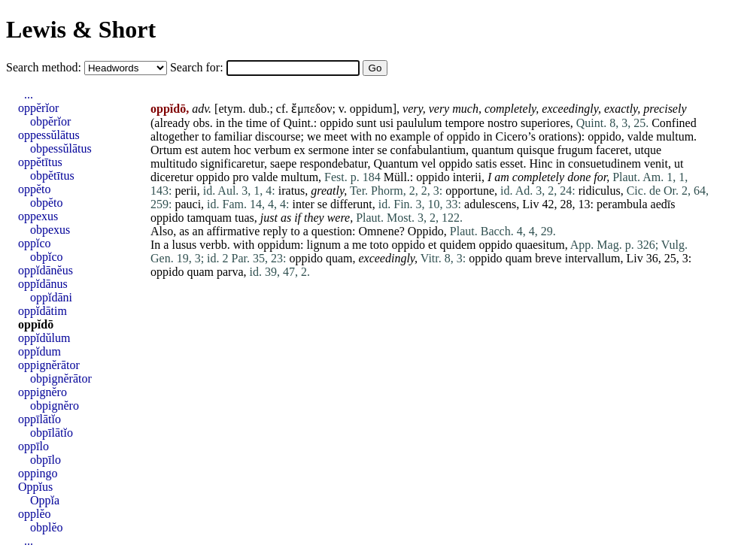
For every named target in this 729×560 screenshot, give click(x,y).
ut (679, 163)
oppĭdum (39, 351)
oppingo (38, 473)
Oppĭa (45, 500)
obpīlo (46, 460)
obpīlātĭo (52, 433)
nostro (503, 123)
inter (363, 150)
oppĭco (35, 243)
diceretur (172, 177)
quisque (536, 150)
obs (201, 123)
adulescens (490, 204)
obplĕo (47, 527)
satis (486, 163)
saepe (284, 163)
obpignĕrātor (61, 378)
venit (656, 163)
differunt (351, 204)
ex (300, 150)
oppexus (38, 216)
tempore (465, 123)
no (381, 136)
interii (467, 177)
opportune (470, 191)
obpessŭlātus (61, 148)
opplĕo (35, 514)
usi (386, 123)
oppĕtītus (40, 162)
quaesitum (540, 245)
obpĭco (47, 257)
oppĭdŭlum (44, 338)
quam (339, 258)
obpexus (50, 230)
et (433, 245)
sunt (367, 123)
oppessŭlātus (49, 135)
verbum (273, 150)
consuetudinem (604, 163)
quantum (493, 150)
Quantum (396, 163)
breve (548, 258)
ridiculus (600, 191)
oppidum (371, 109)
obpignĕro (55, 406)
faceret (612, 150)
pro (240, 177)
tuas (245, 218)
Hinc (541, 163)
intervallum (593, 258)
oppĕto (35, 189)
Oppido (426, 231)
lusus (184, 245)
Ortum (166, 150)
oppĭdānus (43, 284)
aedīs (663, 204)
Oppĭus (35, 487)
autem (216, 150)
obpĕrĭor (50, 121)
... (29, 94)
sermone (329, 150)
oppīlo (33, 446)
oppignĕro (43, 392)
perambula (622, 204)
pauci (188, 204)
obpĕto (47, 203)
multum (675, 136)
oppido (336, 123)
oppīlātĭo (39, 419)
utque (648, 150)
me (360, 245)
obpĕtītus (52, 176)
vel (429, 163)
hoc (243, 150)
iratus (292, 191)
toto (380, 245)
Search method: (45, 67)
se (382, 150)
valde (641, 136)
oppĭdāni (51, 297)
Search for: (198, 67)
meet (336, 136)
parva (230, 272)
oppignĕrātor (49, 365)
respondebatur (333, 163)
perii (185, 191)
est (192, 150)
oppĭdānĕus (46, 270)
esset (511, 163)
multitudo (174, 163)
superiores (545, 123)
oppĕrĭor (38, 108)
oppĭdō (36, 324)
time (257, 123)
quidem (457, 245)
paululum (419, 123)
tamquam (209, 218)
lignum (324, 245)
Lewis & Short (81, 29)
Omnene (379, 231)
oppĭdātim (43, 311)
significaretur (232, 163)
